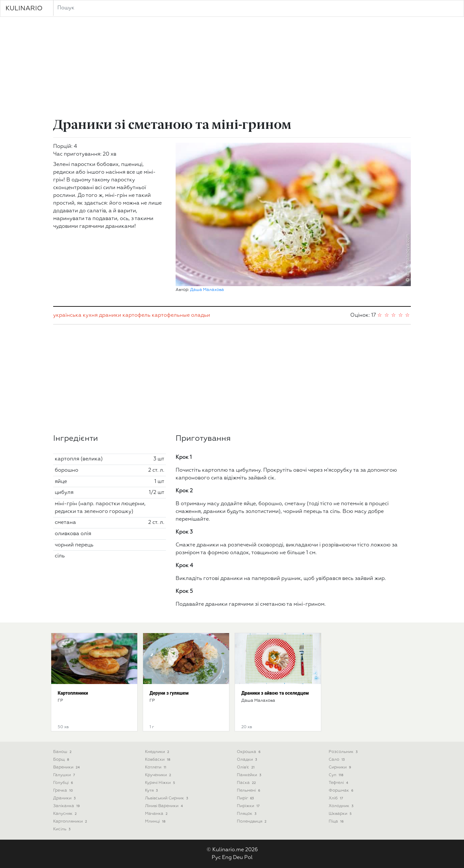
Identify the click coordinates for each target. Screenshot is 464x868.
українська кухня (75, 315)
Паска (247, 783)
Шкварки (341, 814)
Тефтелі (339, 783)
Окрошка (249, 752)
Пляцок (247, 814)
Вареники (67, 767)
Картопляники (73, 693)
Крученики (159, 775)
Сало (337, 760)
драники (110, 315)
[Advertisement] (232, 68)
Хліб (336, 798)
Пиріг (246, 798)
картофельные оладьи (181, 315)
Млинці (156, 821)
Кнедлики (158, 752)
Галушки (65, 775)
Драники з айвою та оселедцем (275, 693)
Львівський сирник (167, 798)
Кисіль (62, 829)
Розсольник (344, 752)
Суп (337, 775)
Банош (63, 752)
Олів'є (246, 767)
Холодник (342, 806)
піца (337, 821)
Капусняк (66, 814)
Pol (248, 858)
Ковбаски (158, 760)
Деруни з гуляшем (169, 693)
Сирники (340, 767)
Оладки (247, 760)
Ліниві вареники (164, 806)
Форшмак (342, 791)
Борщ (62, 760)
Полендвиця (252, 821)
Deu (238, 858)
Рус (216, 858)
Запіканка (67, 806)
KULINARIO (24, 8)
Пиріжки (249, 806)
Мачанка (157, 814)
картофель (136, 315)
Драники (65, 798)
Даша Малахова (207, 290)
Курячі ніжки (161, 783)
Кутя (152, 791)
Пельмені (249, 791)
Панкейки (250, 775)
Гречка (64, 791)
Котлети (156, 767)
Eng (227, 858)
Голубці (64, 783)
